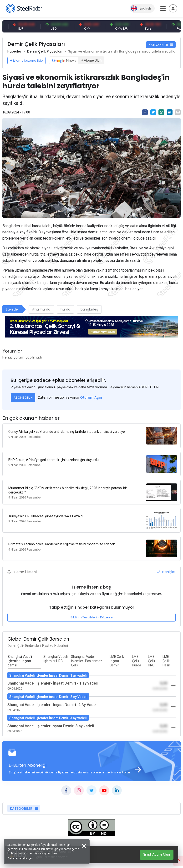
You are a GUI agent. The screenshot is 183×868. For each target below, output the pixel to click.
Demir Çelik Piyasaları (45, 51)
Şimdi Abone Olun (157, 854)
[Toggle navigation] (173, 8)
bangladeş (89, 309)
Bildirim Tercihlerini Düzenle (92, 607)
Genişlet (167, 561)
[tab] (24, 651)
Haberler (14, 51)
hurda (65, 309)
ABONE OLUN (23, 398)
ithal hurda (41, 309)
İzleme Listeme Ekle (26, 61)
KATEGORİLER (161, 45)
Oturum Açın (91, 397)
